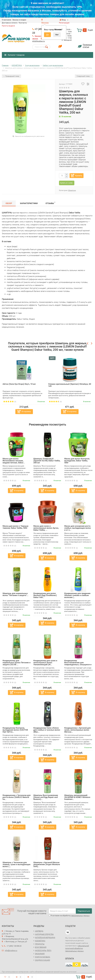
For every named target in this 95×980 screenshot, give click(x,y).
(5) (10, 402)
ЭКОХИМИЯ (40, 954)
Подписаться (84, 911)
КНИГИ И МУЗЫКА (43, 957)
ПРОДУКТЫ (40, 944)
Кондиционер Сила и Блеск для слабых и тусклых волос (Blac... (47, 730)
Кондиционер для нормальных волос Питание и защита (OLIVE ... (17, 663)
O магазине (6, 20)
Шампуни (72, 190)
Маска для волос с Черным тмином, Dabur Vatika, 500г (15, 527)
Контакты (23, 23)
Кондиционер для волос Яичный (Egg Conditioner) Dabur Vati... (45, 595)
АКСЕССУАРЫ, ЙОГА (43, 950)
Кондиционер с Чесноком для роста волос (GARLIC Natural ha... (17, 797)
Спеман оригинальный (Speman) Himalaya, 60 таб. (70, 385)
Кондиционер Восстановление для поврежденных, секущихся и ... (78, 664)
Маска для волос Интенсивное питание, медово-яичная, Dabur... (14, 461)
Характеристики (29, 203)
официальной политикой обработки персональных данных (77, 948)
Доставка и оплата (10, 23)
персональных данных (80, 916)
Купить (79, 176)
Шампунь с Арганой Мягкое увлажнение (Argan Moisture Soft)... (47, 864)
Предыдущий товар (11, 76)
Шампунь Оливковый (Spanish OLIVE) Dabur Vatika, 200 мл (47, 461)
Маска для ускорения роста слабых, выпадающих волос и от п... (78, 528)
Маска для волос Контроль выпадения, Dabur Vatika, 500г (77, 461)
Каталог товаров (14, 55)
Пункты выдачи (8, 26)
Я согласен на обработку (69, 916)
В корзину (26, 411)
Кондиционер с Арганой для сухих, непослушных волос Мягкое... (77, 730)
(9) (55, 402)
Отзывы (50, 203)
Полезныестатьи (87, 46)
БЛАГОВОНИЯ (41, 947)
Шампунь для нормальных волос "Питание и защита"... (15, 594)
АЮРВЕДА (39, 931)
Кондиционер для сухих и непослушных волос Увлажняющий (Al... (45, 663)
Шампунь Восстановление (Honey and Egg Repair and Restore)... (46, 797)
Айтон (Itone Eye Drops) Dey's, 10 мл (19, 384)
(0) (10, 481)
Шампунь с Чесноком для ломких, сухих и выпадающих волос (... (17, 864)
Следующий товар (84, 76)
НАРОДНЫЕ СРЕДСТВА (44, 934)
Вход (63, 20)
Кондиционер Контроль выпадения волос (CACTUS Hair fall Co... (15, 730)
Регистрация (64, 23)
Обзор (9, 203)
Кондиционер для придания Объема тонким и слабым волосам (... (77, 595)
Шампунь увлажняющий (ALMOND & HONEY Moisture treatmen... (77, 797)
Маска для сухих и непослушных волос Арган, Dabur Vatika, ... (46, 528)
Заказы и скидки (19, 20)
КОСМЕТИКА (40, 941)
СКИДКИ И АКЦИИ (42, 960)
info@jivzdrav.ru (39, 41)
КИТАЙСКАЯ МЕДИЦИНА (45, 938)
